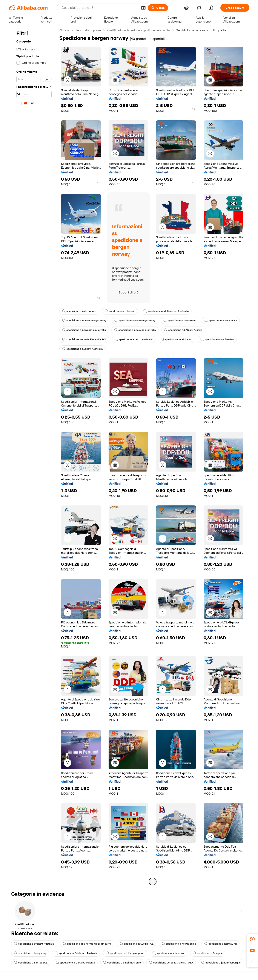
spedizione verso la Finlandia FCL (84, 339)
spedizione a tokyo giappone (125, 953)
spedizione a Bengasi (208, 953)
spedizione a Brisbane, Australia (76, 953)
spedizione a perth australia (134, 339)
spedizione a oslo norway (79, 311)
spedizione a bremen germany (135, 321)
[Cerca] (158, 8)
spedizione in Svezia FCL (137, 944)
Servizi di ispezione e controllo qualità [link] (201, 30)
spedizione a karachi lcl (221, 321)
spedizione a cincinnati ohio (122, 963)
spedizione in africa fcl (177, 339)
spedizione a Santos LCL (31, 963)
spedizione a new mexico (179, 944)
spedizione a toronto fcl (180, 321)
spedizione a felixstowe (169, 953)
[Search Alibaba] (99, 8)
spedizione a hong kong (30, 953)
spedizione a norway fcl (220, 944)
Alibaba (64, 30)
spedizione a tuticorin (120, 311)
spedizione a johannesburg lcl (221, 963)
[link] (252, 939)
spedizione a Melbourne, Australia (166, 311)
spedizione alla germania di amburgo (87, 944)
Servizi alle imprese (88, 30)
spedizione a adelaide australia (135, 330)
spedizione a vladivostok (217, 339)
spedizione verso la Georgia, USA (171, 963)
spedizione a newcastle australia (84, 330)
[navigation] (33, 456)
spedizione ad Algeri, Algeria (183, 330)
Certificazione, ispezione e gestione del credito (139, 30)
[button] (143, 8)
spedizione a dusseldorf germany (84, 321)
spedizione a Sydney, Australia (82, 349)
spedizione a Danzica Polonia (75, 963)
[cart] (200, 8)
